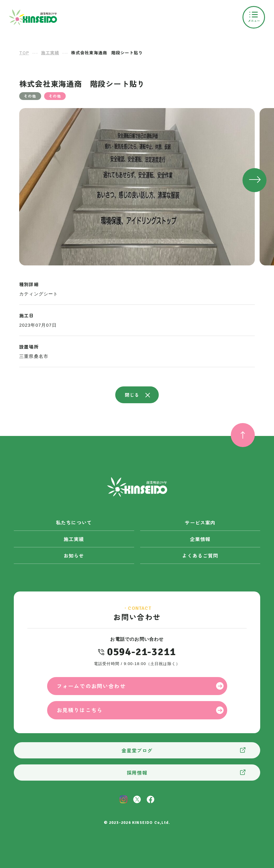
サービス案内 (200, 522)
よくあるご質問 (200, 555)
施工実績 (74, 539)
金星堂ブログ (137, 750)
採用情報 (137, 773)
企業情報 (200, 539)
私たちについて (74, 522)
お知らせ (74, 555)
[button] (254, 180)
